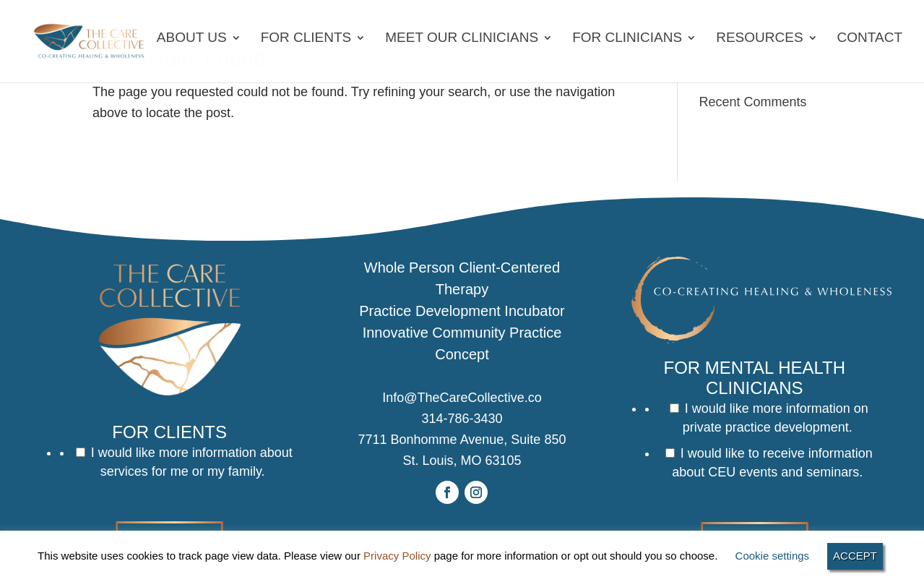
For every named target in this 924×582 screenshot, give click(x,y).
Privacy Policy (397, 556)
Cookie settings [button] (773, 556)
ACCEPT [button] (855, 556)
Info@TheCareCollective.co (462, 398)
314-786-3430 (462, 419)
